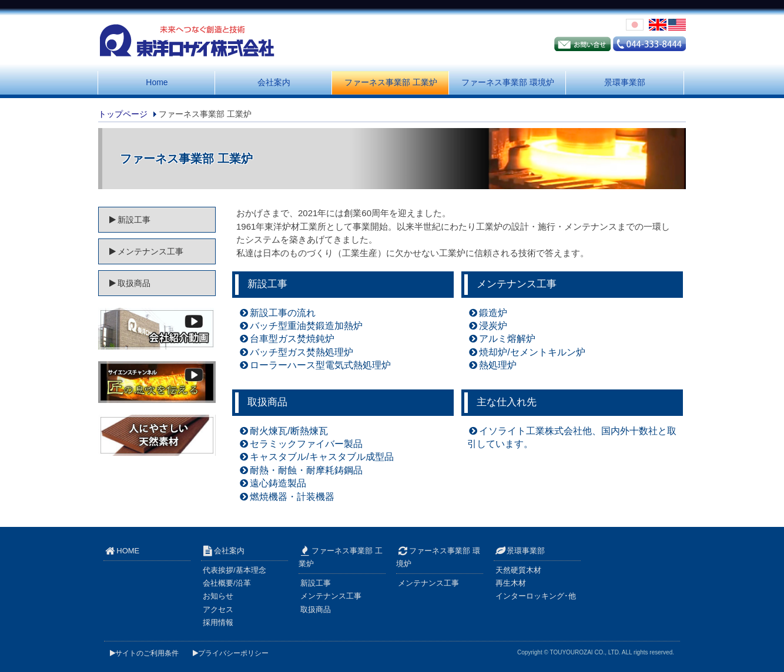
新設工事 (267, 284)
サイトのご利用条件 (144, 653)
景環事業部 (625, 82)
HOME (125, 551)
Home (157, 82)
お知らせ (218, 596)
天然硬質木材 (518, 570)
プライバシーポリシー (231, 653)
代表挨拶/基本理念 (234, 570)
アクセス (218, 609)
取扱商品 (267, 402)
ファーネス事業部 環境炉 (508, 82)
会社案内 (274, 82)
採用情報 (218, 622)
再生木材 (511, 583)
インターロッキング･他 (536, 596)
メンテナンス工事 (517, 284)
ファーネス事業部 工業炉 (391, 82)
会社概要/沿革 (227, 583)
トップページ (123, 114)
